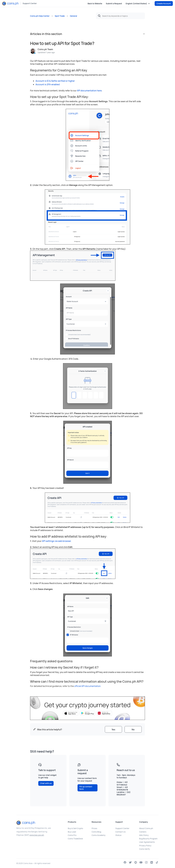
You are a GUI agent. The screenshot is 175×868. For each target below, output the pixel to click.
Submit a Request (114, 3)
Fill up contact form (86, 788)
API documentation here (89, 91)
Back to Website (95, 3)
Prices (94, 828)
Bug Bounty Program (148, 839)
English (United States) (137, 4)
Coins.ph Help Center (40, 16)
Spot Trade (60, 16)
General (73, 16)
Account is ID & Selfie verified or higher (55, 81)
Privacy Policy (145, 846)
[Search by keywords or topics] (120, 16)
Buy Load (72, 832)
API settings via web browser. (56, 541)
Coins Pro (72, 835)
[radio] (113, 729)
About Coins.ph (146, 828)
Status (118, 835)
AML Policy (144, 835)
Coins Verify (145, 849)
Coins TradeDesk (75, 839)
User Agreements (147, 842)
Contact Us (120, 832)
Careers (143, 832)
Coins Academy (99, 835)
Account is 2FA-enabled (48, 84)
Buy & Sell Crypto (75, 828)
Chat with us (46, 783)
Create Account (164, 3)
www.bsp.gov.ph (37, 835)
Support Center (30, 3)
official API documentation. (88, 686)
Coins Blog (96, 832)
